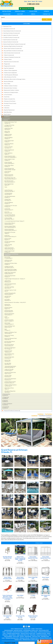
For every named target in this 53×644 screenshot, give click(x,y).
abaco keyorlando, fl (7, 126)
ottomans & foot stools (9, 96)
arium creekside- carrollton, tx (9, 141)
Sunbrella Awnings (9, 624)
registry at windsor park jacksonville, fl (11, 327)
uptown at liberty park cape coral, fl (10, 367)
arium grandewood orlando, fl (9, 145)
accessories (6, 101)
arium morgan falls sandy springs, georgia (10, 163)
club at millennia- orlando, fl (9, 197)
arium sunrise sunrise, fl (8, 166)
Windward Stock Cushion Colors (30, 633)
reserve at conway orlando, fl (9, 330)
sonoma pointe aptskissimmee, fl (9, 352)
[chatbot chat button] (45, 641)
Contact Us (46, 14)
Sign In (29, 1)
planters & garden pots (8, 94)
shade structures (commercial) (10, 59)
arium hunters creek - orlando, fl (10, 154)
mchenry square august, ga (8, 302)
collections (6, 103)
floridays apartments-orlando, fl (10, 236)
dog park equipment (8, 66)
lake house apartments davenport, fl (10, 279)
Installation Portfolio (41, 627)
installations (6, 111)
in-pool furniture (7, 90)
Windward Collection (24, 632)
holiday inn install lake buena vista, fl (9, 261)
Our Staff (20, 14)
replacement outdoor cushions (10, 86)
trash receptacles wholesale (10, 72)
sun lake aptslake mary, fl (8, 358)
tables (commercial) (8, 53)
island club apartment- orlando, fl (10, 270)
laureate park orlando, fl (8, 291)
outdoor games (7, 57)
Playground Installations (42, 629)
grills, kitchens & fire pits (9, 74)
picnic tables (6, 80)
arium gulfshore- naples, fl (9, 148)
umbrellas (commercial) (8, 29)
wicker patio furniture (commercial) (12, 47)
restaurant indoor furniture (9, 84)
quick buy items (7, 107)
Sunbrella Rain (28, 630)
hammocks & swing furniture (10, 88)
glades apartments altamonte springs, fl (10, 243)
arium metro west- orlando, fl (9, 160)
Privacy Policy (39, 623)
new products (6, 109)
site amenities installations (6, 389)
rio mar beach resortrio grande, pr (10, 336)
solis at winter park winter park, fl (9, 349)
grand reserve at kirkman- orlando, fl (12, 249)
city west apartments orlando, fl (10, 191)
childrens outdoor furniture (10, 82)
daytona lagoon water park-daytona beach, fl (10, 221)
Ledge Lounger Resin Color (23, 629)
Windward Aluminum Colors (12, 632)
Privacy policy (16, 630)
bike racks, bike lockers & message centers (14, 76)
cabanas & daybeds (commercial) (11, 55)
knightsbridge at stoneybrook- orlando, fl (15, 273)
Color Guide (7, 14)
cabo (6, 181)
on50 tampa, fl (7, 311)
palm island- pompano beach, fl (9, 318)
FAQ (37, 1)
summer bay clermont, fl (7, 355)
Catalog (46, 11)
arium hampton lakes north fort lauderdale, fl (10, 151)
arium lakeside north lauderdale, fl (9, 157)
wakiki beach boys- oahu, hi (9, 383)
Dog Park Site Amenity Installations (21, 626)
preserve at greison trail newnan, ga (10, 117)
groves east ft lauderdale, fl (8, 252)
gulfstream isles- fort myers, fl (9, 255)
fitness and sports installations (7, 398)
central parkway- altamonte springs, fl (10, 185)
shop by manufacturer (8, 105)
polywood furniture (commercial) (11, 405)
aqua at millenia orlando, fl (8, 132)
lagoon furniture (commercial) (10, 35)
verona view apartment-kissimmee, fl (10, 373)
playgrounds (6, 61)
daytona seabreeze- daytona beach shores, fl (10, 224)
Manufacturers (20, 11)
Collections (33, 11)
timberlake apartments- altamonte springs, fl (10, 361)
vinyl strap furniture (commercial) (11, 33)
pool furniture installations (6, 114)
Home (26, 1)
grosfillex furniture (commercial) (10, 37)
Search (33, 1)
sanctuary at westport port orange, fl (10, 342)
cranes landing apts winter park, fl (9, 213)
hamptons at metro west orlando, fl (11, 258)
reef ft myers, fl (7, 324)
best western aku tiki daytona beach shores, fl (10, 172)
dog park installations (5, 395)
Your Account (27, 623)
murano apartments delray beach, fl (9, 308)
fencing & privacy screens (9, 99)
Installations (7, 11)
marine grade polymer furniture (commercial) (14, 43)
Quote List (25, 8)
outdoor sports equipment (9, 70)
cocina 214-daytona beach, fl (9, 203)
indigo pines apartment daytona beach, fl (10, 267)
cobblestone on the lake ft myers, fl (11, 200)
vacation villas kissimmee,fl (8, 370)
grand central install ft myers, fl (9, 246)
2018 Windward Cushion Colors (31, 624)
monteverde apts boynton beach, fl (9, 305)
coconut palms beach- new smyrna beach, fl (10, 210)
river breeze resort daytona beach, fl (9, 339)
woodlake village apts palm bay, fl (10, 386)
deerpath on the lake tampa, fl (10, 227)
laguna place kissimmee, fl (8, 275)
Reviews (22, 630)
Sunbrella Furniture (18, 624)
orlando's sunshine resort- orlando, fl (9, 315)
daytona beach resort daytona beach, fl (10, 218)
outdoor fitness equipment (9, 68)
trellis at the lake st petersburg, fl (9, 364)
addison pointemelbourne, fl (8, 129)
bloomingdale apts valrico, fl (9, 179)
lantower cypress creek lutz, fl (10, 285)
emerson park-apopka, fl (8, 233)
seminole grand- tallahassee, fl (8, 346)
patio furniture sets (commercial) (11, 51)
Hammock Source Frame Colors (28, 627)
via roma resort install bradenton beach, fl (10, 376)
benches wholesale (7, 78)
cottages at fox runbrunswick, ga (9, 120)
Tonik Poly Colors (36, 630)
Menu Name (33, 629)
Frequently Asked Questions (13, 627)
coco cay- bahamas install (8, 207)
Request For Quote (19, 623)
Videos (33, 14)
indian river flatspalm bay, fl (9, 123)
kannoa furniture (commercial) (10, 41)
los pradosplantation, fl (8, 294)
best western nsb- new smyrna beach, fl (10, 176)
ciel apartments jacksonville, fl (8, 188)
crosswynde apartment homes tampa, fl (14, 215)
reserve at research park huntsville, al (11, 333)
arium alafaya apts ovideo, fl (9, 135)
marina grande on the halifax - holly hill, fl (15, 297)
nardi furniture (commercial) (9, 39)
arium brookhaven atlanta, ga (9, 138)
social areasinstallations (6, 401)
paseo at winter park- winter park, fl (10, 321)
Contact (40, 1)
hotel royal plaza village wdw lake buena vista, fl (11, 264)
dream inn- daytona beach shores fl (10, 230)
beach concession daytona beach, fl (9, 169)
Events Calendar (34, 626)
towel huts (6, 92)
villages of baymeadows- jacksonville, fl (11, 380)
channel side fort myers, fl (8, 194)
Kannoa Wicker (12, 629)
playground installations (6, 392)
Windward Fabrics (35, 632)
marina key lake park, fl (8, 299)
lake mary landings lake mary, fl (9, 282)
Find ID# (43, 637)
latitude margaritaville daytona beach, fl (10, 288)
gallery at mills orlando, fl (8, 239)
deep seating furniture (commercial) (11, 31)
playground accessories (9, 64)
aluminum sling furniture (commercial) (12, 45)
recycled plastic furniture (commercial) (12, 49)
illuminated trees (7, 26)
